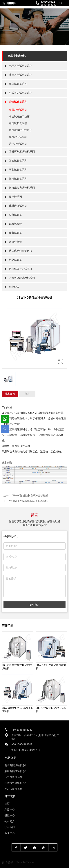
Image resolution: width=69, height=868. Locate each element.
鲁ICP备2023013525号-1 (26, 750)
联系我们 (10, 827)
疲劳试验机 (15, 233)
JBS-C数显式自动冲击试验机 (51, 710)
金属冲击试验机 (17, 56)
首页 (7, 804)
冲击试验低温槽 (18, 123)
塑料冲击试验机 (18, 137)
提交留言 (34, 605)
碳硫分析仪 (15, 242)
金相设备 (14, 287)
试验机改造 (15, 224)
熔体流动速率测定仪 (21, 251)
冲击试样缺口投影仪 (21, 130)
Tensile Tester (25, 862)
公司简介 (10, 821)
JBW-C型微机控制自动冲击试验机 (17, 710)
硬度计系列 (15, 197)
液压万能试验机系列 (21, 75)
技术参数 (10, 394)
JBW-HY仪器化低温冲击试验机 (30, 501)
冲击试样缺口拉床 (19, 116)
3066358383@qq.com (34, 525)
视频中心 (10, 815)
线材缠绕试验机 (18, 206)
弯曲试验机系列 (18, 170)
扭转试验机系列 (18, 179)
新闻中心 (10, 833)
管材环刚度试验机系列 (22, 152)
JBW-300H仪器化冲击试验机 (51, 667)
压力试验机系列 (18, 84)
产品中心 (10, 809)
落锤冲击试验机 (18, 144)
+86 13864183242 (22, 744)
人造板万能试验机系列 (22, 278)
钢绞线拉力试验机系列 (22, 188)
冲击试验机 (39, 413)
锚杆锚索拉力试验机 (21, 269)
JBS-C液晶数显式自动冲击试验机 (17, 667)
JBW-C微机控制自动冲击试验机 (30, 495)
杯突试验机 (15, 260)
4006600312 (48, 2)
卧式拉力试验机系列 (21, 93)
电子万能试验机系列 (21, 66)
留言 (27, 394)
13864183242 (48, 5)
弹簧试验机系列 (18, 161)
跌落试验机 (15, 215)
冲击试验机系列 (18, 102)
